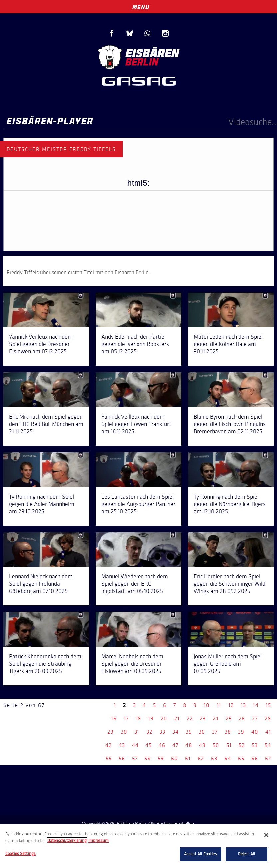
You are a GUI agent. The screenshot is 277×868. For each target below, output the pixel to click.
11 (219, 705)
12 (231, 705)
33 (162, 732)
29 (110, 732)
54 (268, 745)
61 (188, 758)
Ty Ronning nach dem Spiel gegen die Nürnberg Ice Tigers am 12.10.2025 (230, 504)
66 (255, 758)
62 (201, 758)
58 (148, 758)
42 (108, 745)
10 (207, 705)
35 (189, 732)
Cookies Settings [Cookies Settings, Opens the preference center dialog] (20, 854)
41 (268, 732)
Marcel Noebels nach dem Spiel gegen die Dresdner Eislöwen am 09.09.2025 (132, 664)
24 (216, 718)
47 (175, 745)
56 (122, 758)
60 (175, 758)
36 (202, 732)
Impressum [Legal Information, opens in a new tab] (98, 841)
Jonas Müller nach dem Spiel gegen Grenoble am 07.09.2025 (228, 664)
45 (149, 745)
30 (124, 732)
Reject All (247, 854)
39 (241, 732)
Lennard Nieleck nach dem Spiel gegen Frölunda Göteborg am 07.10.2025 (41, 584)
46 (162, 745)
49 (202, 745)
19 (151, 718)
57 (135, 758)
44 (135, 745)
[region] (138, 846)
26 (242, 718)
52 (242, 745)
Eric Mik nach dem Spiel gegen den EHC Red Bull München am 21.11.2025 (46, 424)
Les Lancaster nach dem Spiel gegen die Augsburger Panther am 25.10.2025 (138, 504)
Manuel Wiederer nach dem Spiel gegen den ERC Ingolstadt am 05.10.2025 (135, 584)
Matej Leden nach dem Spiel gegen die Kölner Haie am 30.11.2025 (228, 344)
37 (215, 732)
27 (255, 718)
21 (177, 718)
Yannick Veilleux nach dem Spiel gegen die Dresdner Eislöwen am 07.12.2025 (41, 344)
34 (176, 732)
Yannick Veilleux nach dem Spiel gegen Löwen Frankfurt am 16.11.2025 (136, 424)
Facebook (112, 33)
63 (214, 758)
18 (138, 718)
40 (255, 732)
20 (164, 718)
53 (255, 745)
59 (161, 758)
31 (137, 732)
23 (203, 718)
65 (241, 758)
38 (228, 732)
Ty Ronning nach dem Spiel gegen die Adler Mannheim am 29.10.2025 (42, 504)
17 (126, 718)
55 (109, 758)
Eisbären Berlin (138, 56)
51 (229, 745)
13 (243, 705)
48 (189, 745)
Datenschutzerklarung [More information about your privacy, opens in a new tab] (67, 841)
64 (228, 758)
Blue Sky (130, 33)
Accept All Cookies (200, 854)
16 (114, 718)
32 (149, 732)
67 (268, 758)
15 (268, 705)
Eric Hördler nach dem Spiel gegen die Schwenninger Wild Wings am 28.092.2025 (230, 584)
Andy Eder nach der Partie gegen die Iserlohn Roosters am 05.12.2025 (135, 344)
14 (256, 705)
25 (229, 718)
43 (122, 745)
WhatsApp (147, 33)
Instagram (165, 33)
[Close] (266, 835)
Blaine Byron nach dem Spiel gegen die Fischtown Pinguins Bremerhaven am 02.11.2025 (230, 424)
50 (216, 745)
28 (268, 718)
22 (190, 718)
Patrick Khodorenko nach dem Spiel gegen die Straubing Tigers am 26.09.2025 (45, 664)
